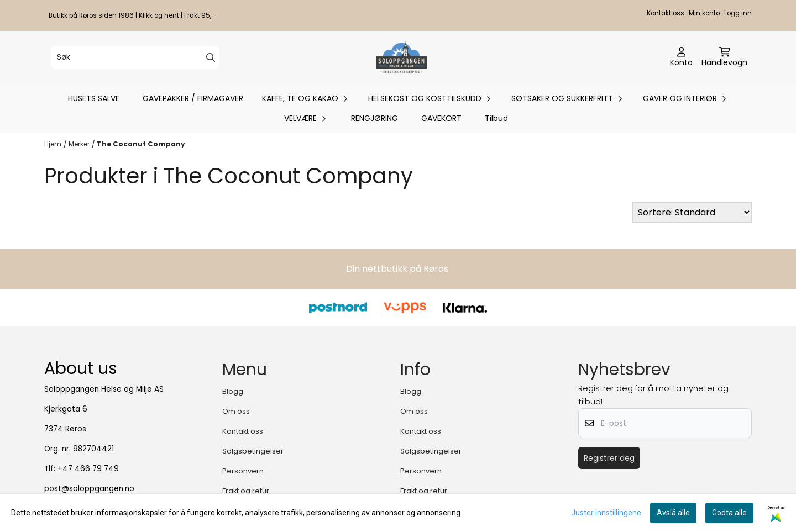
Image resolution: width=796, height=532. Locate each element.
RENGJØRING (375, 118)
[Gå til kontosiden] (681, 57)
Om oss (236, 411)
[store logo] (401, 57)
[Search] (211, 57)
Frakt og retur (246, 491)
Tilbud (496, 118)
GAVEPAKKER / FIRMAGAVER (193, 98)
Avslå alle (673, 513)
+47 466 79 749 (88, 469)
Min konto (704, 13)
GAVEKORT (441, 118)
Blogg (233, 391)
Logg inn (738, 13)
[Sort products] (692, 212)
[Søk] (135, 57)
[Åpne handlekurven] (724, 57)
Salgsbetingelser (253, 451)
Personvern (243, 471)
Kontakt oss (666, 13)
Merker (79, 144)
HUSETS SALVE (94, 98)
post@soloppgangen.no (89, 489)
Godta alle (729, 513)
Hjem (53, 144)
